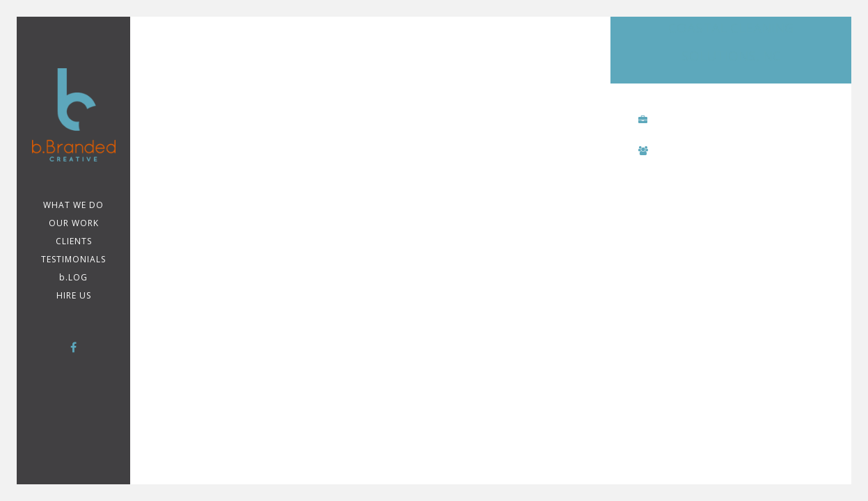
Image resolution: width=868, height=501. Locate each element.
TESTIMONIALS (73, 259)
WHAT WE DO (73, 205)
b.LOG (73, 277)
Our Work (74, 223)
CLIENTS (74, 241)
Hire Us (74, 295)
